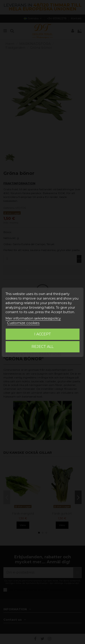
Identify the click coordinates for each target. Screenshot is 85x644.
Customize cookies (23, 323)
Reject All (42, 347)
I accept (43, 334)
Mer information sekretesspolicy (33, 318)
